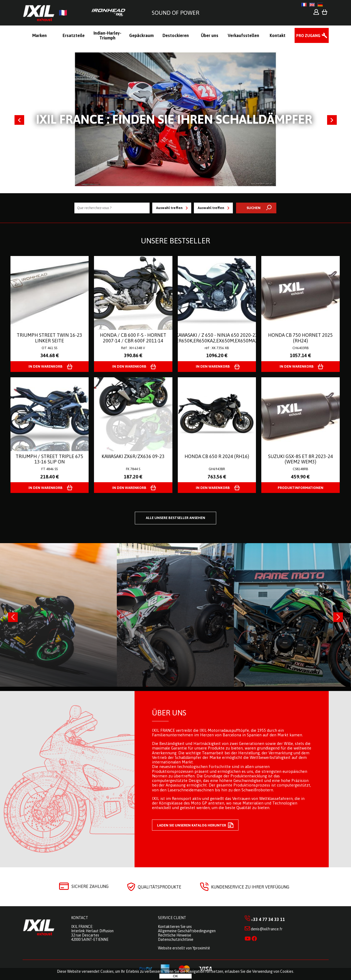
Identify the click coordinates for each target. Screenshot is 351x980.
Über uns (169, 713)
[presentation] (13, 617)
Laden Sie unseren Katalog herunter (195, 825)
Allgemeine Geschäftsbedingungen (187, 931)
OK (175, 976)
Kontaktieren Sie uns (175, 927)
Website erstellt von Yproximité (184, 948)
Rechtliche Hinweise (175, 935)
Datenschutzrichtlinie (176, 939)
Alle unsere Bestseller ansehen (175, 518)
